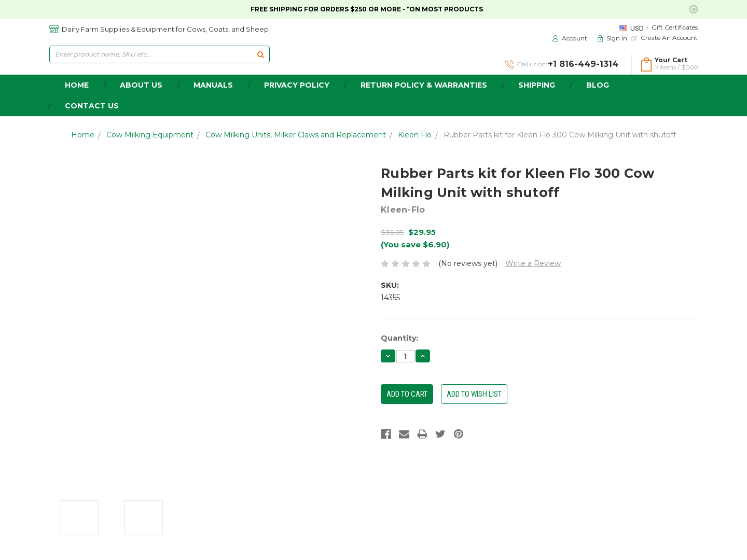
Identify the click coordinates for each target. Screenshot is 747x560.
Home (83, 135)
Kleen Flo (415, 135)
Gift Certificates (675, 27)
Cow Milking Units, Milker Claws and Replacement (296, 135)
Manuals (213, 85)
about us (141, 85)
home (77, 85)
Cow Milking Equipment (150, 135)
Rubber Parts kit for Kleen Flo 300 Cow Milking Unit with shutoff (560, 135)
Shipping (537, 85)
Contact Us (92, 106)
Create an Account (669, 38)
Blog (598, 85)
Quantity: (399, 338)
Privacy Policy (297, 85)
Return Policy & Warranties (424, 85)
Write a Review (533, 263)
